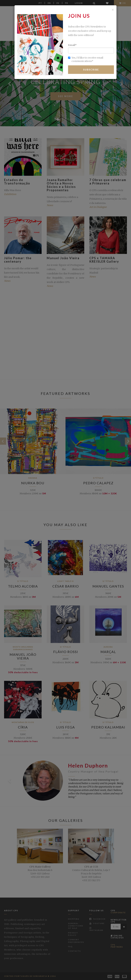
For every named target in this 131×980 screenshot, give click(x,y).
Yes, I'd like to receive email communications (86, 59)
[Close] (113, 10)
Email (72, 45)
